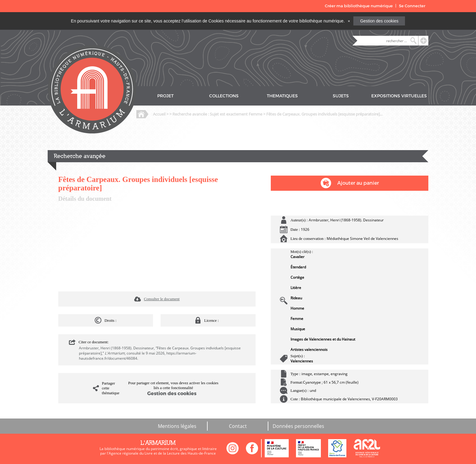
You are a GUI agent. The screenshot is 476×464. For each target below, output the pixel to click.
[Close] (349, 21)
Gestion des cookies (379, 21)
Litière (296, 288)
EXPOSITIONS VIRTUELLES (399, 96)
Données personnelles (298, 426)
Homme (297, 308)
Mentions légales (177, 426)
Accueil (159, 114)
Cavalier (297, 257)
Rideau (296, 298)
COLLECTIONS (224, 96)
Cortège (297, 277)
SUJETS (341, 96)
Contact (238, 426)
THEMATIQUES (282, 96)
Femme (297, 319)
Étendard (298, 267)
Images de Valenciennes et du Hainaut (323, 339)
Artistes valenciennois (309, 350)
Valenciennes (302, 361)
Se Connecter (412, 6)
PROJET (165, 96)
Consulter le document (162, 299)
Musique (298, 329)
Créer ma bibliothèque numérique (359, 6)
